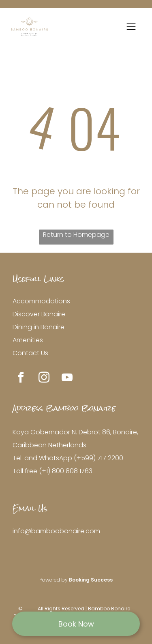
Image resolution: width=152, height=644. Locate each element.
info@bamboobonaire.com (56, 531)
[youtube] (67, 379)
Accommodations (41, 301)
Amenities (28, 340)
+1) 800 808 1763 (67, 471)
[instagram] (44, 379)
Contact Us (30, 353)
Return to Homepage (76, 235)
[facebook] (21, 379)
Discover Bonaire (39, 314)
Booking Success (91, 580)
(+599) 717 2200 (98, 458)
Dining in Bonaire (39, 327)
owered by (56, 580)
